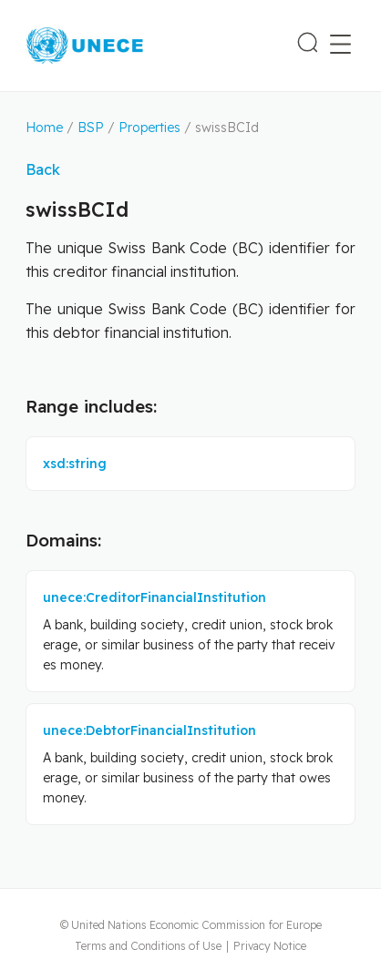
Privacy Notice (270, 946)
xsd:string (75, 464)
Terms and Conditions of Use (148, 946)
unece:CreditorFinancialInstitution (154, 597)
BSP (91, 128)
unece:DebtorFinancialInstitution (149, 730)
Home (44, 128)
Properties (149, 128)
